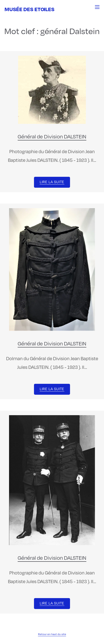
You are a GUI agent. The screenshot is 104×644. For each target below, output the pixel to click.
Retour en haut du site (52, 634)
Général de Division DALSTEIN (52, 136)
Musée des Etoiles (29, 9)
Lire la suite (52, 182)
